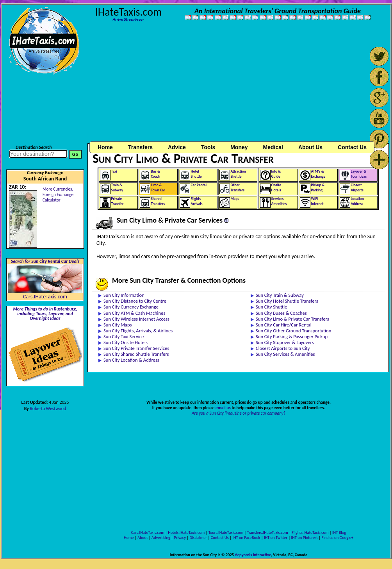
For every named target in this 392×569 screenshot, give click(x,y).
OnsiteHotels (276, 188)
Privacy (180, 538)
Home (105, 147)
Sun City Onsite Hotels (126, 342)
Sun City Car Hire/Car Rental (284, 325)
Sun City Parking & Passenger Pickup (292, 336)
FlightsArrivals (197, 201)
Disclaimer (198, 538)
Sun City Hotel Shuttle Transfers (287, 301)
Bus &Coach (156, 174)
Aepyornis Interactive (253, 555)
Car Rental (199, 185)
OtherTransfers (238, 188)
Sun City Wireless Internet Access (136, 319)
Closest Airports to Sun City (283, 348)
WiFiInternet (317, 201)
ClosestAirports (357, 188)
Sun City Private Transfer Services (136, 348)
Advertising (161, 538)
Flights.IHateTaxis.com (310, 532)
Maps (235, 199)
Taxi (114, 171)
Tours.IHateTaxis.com (226, 532)
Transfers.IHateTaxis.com (268, 532)
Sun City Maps (118, 325)
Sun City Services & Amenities (285, 354)
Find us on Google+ (337, 538)
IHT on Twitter (276, 538)
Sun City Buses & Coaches (281, 313)
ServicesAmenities (279, 201)
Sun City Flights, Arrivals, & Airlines (138, 331)
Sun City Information (124, 295)
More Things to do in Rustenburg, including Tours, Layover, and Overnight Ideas (45, 314)
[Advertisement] (169, 85)
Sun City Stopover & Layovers (285, 342)
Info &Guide (276, 174)
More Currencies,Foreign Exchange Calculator (58, 194)
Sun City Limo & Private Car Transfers (292, 319)
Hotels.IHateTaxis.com (186, 532)
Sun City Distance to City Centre (135, 301)
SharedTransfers (158, 201)
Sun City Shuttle (271, 307)
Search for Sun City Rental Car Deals (45, 261)
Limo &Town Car (158, 188)
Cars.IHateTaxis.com (45, 297)
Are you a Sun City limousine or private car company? (239, 413)
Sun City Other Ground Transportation (293, 331)
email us (223, 408)
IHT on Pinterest (305, 538)
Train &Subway (117, 188)
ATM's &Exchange (318, 174)
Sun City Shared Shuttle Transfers (136, 354)
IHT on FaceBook (246, 538)
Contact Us (220, 538)
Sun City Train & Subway (280, 295)
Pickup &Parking (318, 188)
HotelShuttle (196, 174)
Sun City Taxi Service (124, 336)
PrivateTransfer (118, 201)
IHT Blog (339, 532)
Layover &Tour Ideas (359, 174)
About (143, 538)
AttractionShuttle (238, 174)
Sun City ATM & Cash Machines (134, 313)
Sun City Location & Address (131, 360)
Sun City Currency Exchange (131, 307)
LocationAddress (357, 201)
